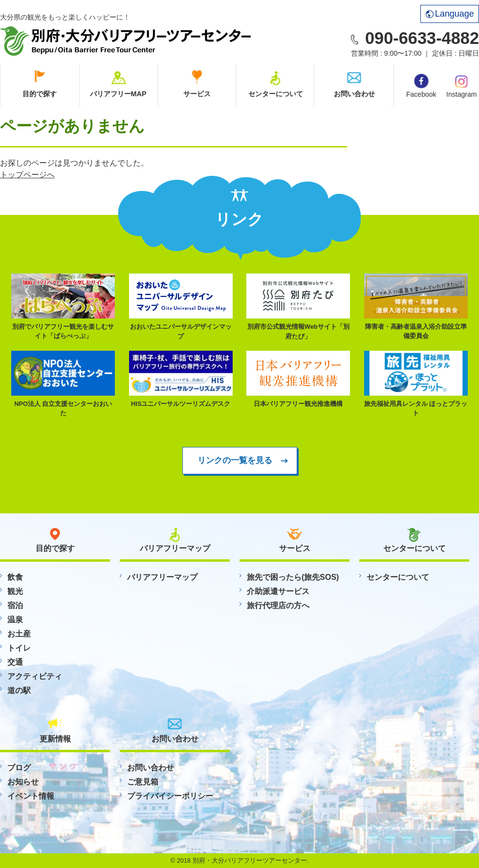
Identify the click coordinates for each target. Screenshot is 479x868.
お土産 (19, 634)
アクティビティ (35, 676)
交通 (15, 662)
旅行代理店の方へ (278, 605)
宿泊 (15, 605)
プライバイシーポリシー (170, 796)
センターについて (276, 94)
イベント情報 (31, 796)
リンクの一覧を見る (235, 460)
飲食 (15, 577)
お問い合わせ (354, 94)
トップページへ (27, 175)
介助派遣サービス (278, 591)
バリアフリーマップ (162, 577)
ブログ (19, 768)
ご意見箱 (143, 782)
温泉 (15, 620)
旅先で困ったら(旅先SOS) (293, 577)
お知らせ (23, 782)
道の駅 (19, 690)
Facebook (421, 86)
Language (450, 14)
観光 (15, 591)
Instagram (461, 85)
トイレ (19, 648)
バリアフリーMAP (118, 94)
